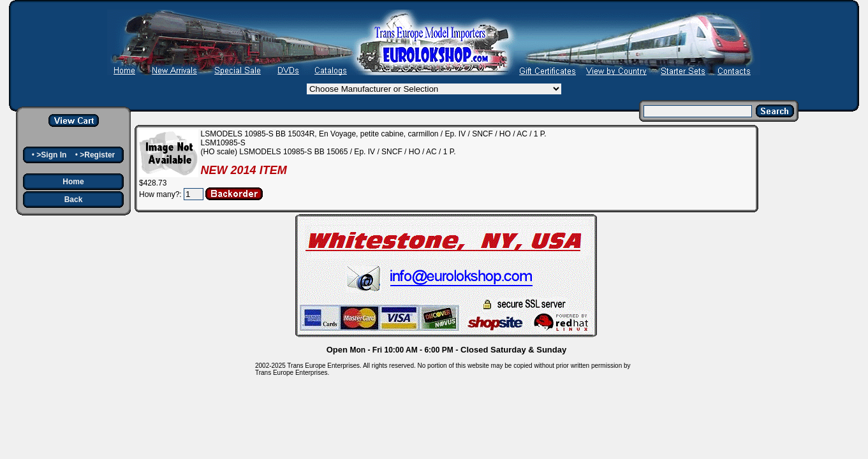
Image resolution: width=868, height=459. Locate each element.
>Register (97, 155)
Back (74, 200)
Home (73, 182)
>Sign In (51, 155)
